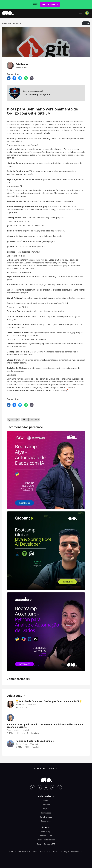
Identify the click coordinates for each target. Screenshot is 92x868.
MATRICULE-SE (50, 4)
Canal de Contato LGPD (46, 844)
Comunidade (46, 813)
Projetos (46, 809)
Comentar (34, 420)
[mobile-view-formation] (46, 93)
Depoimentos (46, 821)
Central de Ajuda (46, 832)
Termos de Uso (46, 836)
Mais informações (46, 769)
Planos (46, 800)
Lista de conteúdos (11, 23)
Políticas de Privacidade (46, 840)
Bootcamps (46, 805)
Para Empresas (46, 817)
